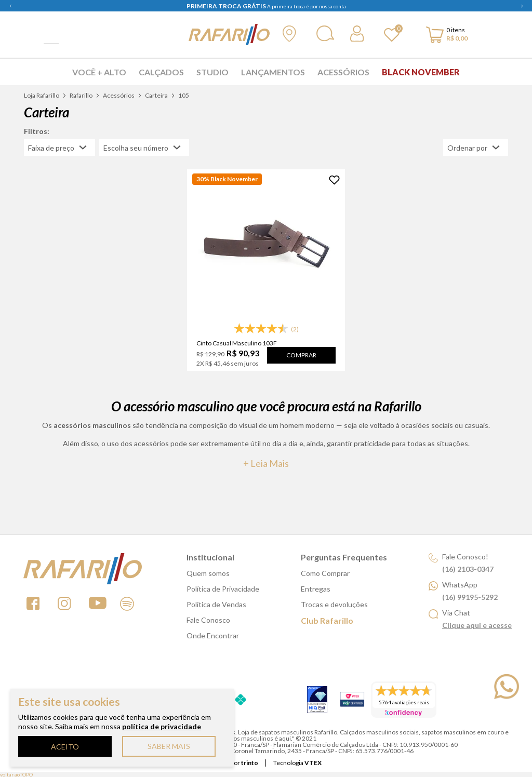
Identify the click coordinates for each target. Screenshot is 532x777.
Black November (421, 72)
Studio (212, 72)
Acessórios (343, 72)
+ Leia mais (266, 463)
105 (184, 95)
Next (522, 6)
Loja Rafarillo (42, 95)
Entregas (316, 589)
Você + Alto (99, 72)
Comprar (301, 355)
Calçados (161, 72)
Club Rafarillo (327, 620)
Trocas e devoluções (334, 604)
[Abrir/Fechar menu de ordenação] (476, 148)
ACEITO (65, 747)
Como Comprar (325, 573)
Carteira (156, 95)
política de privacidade (162, 726)
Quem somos (208, 573)
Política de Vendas (216, 604)
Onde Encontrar (213, 635)
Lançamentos (273, 72)
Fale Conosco (208, 620)
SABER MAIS (169, 746)
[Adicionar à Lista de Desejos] (334, 180)
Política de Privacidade (223, 589)
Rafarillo (81, 95)
